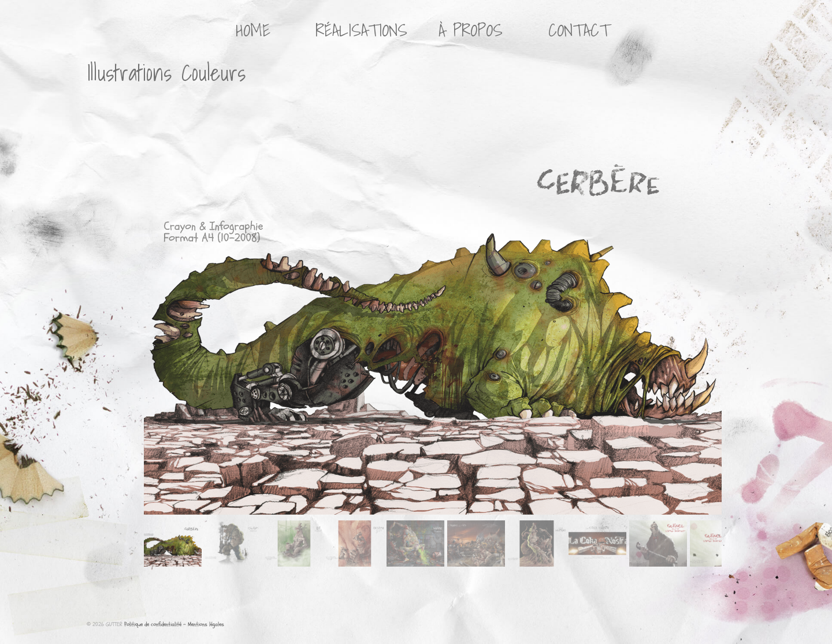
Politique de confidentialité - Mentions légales (174, 624)
